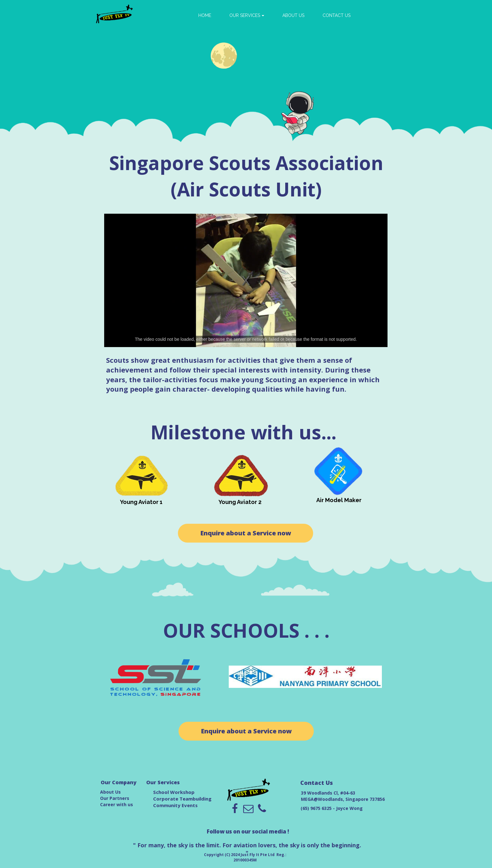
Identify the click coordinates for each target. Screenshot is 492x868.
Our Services (163, 782)
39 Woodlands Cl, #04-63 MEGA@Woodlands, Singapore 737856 (343, 796)
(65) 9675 (311, 808)
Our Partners (115, 798)
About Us (110, 792)
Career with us (117, 804)
